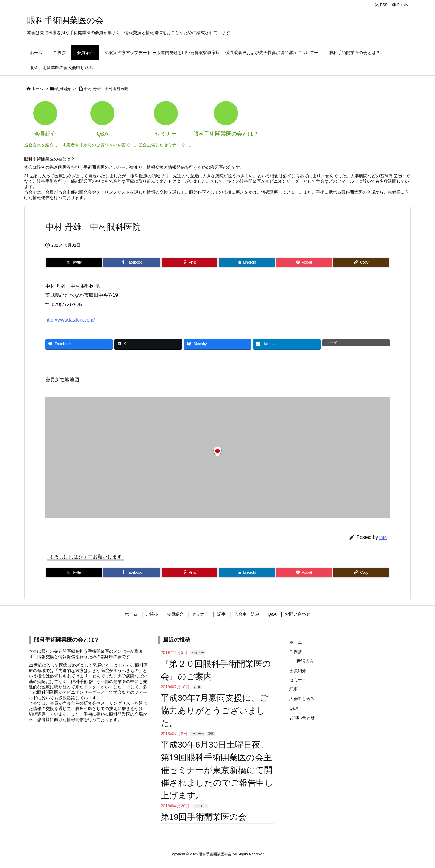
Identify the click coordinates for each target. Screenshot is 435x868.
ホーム (37, 89)
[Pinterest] (190, 262)
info (383, 537)
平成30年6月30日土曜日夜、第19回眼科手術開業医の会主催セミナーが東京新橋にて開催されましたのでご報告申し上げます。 (217, 770)
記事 (197, 687)
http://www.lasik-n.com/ (70, 320)
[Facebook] (132, 262)
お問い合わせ (302, 718)
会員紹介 (63, 89)
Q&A (294, 708)
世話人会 (305, 661)
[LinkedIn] (247, 262)
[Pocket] (304, 262)
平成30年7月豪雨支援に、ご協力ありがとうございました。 (215, 711)
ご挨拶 (296, 652)
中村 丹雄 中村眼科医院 (106, 89)
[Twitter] (74, 262)
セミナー (198, 653)
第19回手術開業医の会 (204, 817)
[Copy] (361, 262)
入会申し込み (302, 699)
